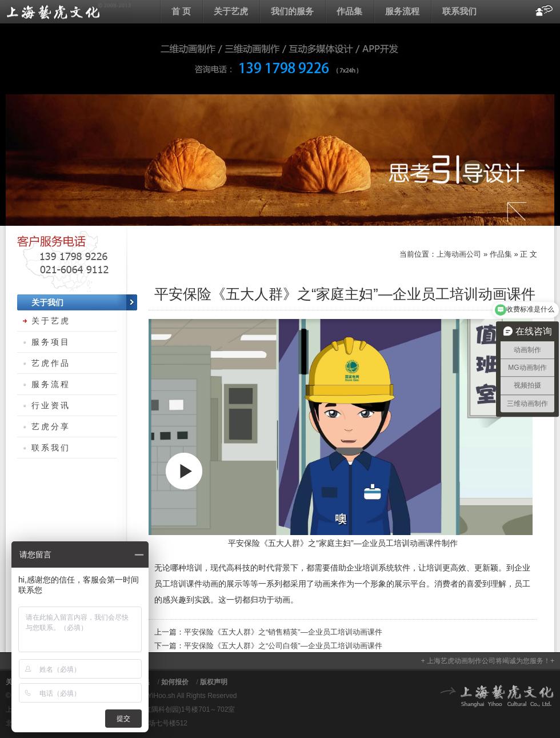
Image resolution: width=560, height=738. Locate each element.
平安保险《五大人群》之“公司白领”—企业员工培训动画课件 (283, 646)
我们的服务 (292, 11)
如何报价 (175, 682)
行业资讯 (51, 405)
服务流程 (402, 11)
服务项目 (51, 342)
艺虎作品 (51, 363)
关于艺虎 (231, 11)
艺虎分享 (51, 426)
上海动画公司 (69, 11)
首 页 (181, 11)
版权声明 (214, 682)
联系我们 (459, 11)
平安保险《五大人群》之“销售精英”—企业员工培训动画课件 (283, 632)
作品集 (349, 11)
